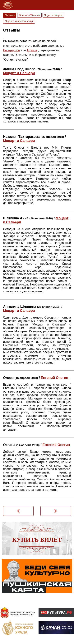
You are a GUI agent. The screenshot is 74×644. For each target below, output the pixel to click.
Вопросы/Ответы (30, 15)
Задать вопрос (53, 15)
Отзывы (10, 15)
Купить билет (37, 540)
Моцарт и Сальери (19, 73)
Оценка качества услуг (19, 21)
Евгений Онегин (55, 378)
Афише (32, 50)
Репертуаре (11, 50)
